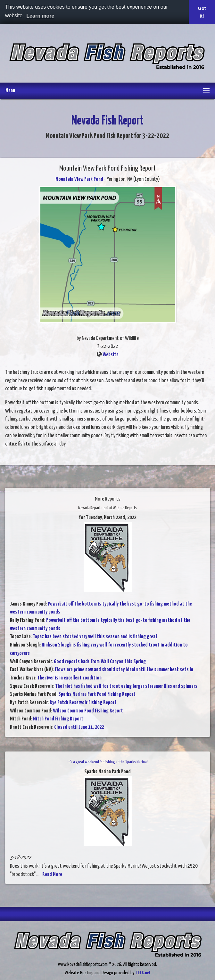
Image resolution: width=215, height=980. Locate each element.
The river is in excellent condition (69, 678)
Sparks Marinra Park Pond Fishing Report (97, 694)
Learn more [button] (40, 16)
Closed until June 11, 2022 (79, 727)
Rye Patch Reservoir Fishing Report (83, 703)
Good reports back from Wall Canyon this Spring (100, 662)
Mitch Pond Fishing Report (58, 719)
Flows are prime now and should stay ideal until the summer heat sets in (124, 670)
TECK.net (143, 973)
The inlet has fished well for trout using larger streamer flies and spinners (126, 686)
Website (111, 355)
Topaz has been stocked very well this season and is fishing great (95, 637)
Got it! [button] (202, 12)
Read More (52, 875)
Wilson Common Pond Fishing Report (88, 711)
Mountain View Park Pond (79, 179)
